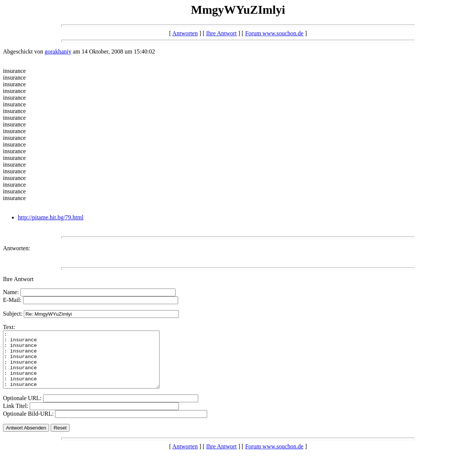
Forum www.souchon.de (274, 33)
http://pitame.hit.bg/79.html (51, 217)
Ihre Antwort (221, 33)
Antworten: (17, 248)
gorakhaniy (58, 51)
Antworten (185, 33)
